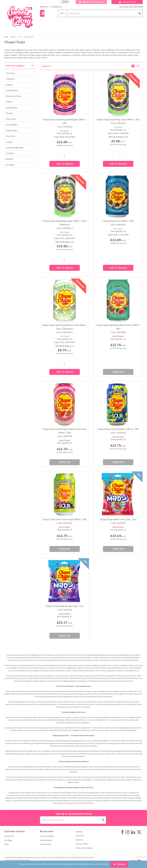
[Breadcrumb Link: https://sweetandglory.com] (6, 37)
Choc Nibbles (12, 125)
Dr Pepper (10, 165)
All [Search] (62, 13)
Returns (79, 840)
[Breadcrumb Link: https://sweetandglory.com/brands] (13, 37)
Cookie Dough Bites (15, 147)
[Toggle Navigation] (42, 13)
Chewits (10, 113)
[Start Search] (140, 13)
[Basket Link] (127, 2)
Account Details (47, 836)
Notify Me (118, 372)
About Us (44, 7)
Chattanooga (12, 108)
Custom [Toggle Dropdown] (46, 66)
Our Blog (8, 840)
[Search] (102, 13)
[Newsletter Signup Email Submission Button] (103, 820)
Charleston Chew (13, 96)
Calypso (10, 85)
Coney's (10, 142)
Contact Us (57, 7)
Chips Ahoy (11, 119)
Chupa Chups (12, 130)
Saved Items (46, 844)
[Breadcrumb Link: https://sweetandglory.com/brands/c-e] (19, 37)
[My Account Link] (91, 2)
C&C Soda (10, 73)
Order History (46, 840)
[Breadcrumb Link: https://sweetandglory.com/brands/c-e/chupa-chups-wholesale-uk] (28, 37)
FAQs (7, 844)
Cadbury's (10, 79)
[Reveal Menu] (42, 13)
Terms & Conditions (84, 848)
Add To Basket (65, 164)
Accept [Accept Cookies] (119, 864)
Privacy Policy (82, 844)
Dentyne (10, 159)
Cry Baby (10, 153)
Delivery (79, 832)
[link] (122, 832)
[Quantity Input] (65, 155)
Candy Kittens (12, 90)
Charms (9, 102)
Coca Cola (10, 136)
